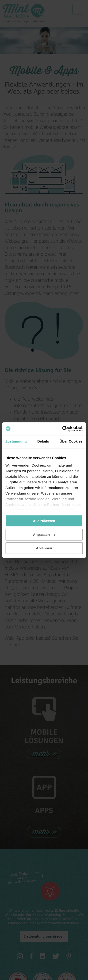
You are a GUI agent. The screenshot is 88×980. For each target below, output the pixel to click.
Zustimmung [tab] (16, 441)
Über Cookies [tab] (71, 441)
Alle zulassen (44, 521)
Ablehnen (44, 548)
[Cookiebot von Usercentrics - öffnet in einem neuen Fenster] (63, 429)
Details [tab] (43, 441)
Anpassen (44, 535)
